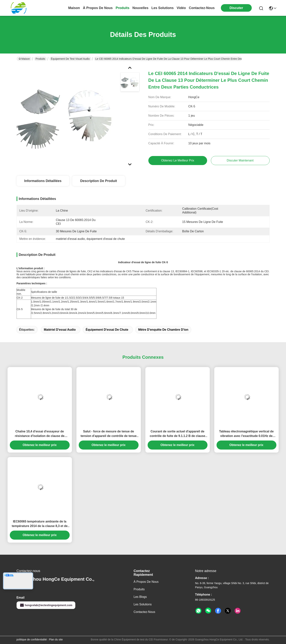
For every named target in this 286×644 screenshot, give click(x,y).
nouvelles (140, 8)
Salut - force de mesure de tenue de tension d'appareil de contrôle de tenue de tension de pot (109, 434)
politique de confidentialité (32, 639)
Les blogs (140, 597)
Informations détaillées (43, 181)
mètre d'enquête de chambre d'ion (163, 330)
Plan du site (56, 639)
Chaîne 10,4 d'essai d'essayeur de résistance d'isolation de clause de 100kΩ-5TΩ (40, 434)
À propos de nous (98, 8)
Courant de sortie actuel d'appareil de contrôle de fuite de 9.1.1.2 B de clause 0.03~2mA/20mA (177, 434)
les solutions (162, 8)
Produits (40, 59)
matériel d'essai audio (60, 330)
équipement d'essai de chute (107, 330)
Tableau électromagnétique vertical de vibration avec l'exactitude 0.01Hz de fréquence (246, 434)
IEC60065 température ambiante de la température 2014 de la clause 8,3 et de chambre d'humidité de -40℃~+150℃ (40, 524)
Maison (74, 8)
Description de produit (99, 181)
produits (122, 8)
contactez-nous (202, 8)
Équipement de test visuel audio (70, 59)
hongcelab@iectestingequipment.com (46, 605)
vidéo (181, 8)
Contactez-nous (145, 612)
